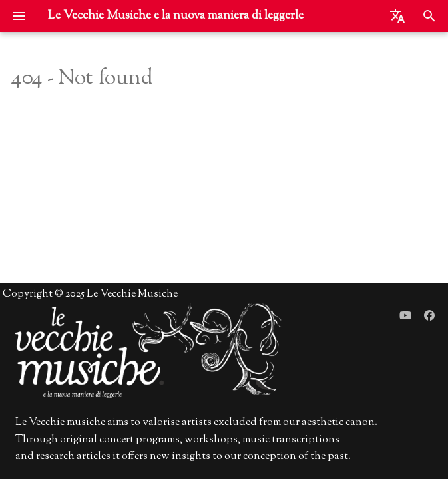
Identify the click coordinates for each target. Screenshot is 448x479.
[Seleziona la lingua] (397, 16)
